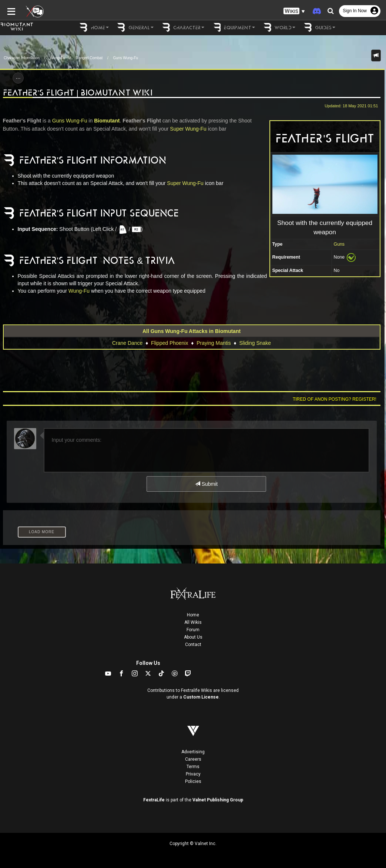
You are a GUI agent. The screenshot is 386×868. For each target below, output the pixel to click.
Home (193, 615)
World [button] (279, 27)
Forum (193, 630)
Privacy (193, 774)
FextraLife (154, 800)
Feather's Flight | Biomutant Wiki (78, 92)
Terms (193, 767)
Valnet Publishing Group (218, 800)
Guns (339, 244)
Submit (206, 484)
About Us (193, 637)
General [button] (135, 27)
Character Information (22, 58)
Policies (193, 781)
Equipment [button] (233, 27)
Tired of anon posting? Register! (335, 399)
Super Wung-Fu (188, 129)
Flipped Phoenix (169, 343)
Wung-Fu (58, 58)
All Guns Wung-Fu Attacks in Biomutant (192, 331)
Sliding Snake (255, 343)
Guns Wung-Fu (126, 58)
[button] (294, 11)
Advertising (193, 752)
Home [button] (94, 27)
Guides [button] (319, 27)
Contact (193, 645)
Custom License (201, 697)
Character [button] (183, 27)
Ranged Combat (89, 58)
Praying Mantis (214, 343)
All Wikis (193, 622)
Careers (193, 759)
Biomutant (107, 121)
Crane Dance (127, 343)
